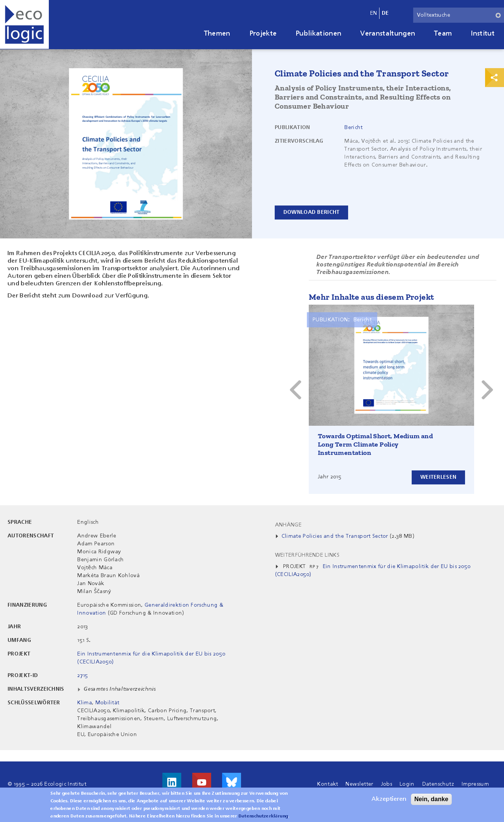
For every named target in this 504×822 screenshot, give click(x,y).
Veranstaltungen (388, 34)
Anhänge (288, 525)
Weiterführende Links (307, 555)
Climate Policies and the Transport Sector (335, 536)
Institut (483, 34)
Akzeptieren (389, 799)
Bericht (353, 128)
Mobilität (107, 703)
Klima (85, 703)
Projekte (263, 34)
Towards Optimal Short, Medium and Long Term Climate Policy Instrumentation (375, 444)
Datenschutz (438, 784)
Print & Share (495, 78)
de (385, 13)
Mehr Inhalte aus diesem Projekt (371, 297)
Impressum (475, 784)
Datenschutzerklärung (263, 816)
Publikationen (318, 34)
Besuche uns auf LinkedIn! (172, 782)
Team (443, 34)
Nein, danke (431, 799)
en (374, 13)
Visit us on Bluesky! (232, 782)
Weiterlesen (438, 477)
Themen (217, 34)
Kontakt (327, 784)
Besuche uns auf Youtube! (202, 782)
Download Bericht (311, 212)
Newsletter (359, 784)
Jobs (387, 784)
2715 (82, 676)
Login (407, 784)
